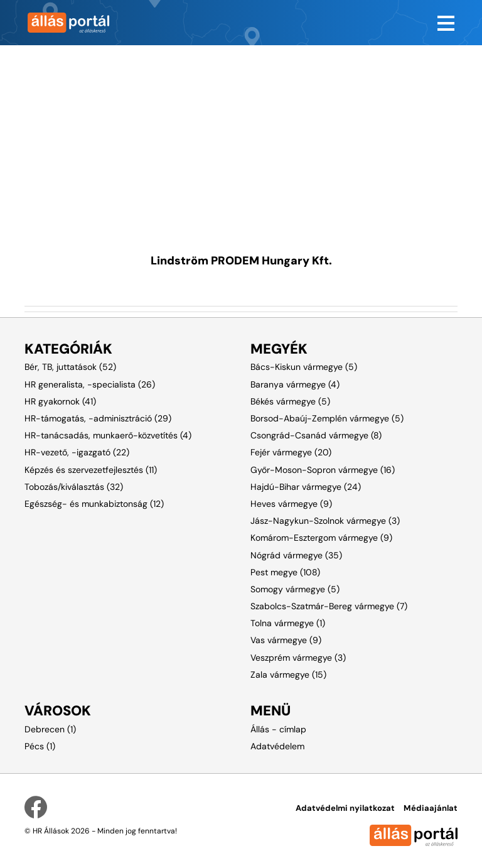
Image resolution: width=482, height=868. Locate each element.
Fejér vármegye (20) (291, 452)
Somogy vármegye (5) (295, 589)
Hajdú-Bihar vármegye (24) (306, 487)
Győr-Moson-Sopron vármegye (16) (323, 470)
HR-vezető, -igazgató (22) (77, 452)
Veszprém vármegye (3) (298, 658)
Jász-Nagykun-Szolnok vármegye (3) (325, 521)
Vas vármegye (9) (286, 640)
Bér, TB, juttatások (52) (70, 367)
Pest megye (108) (285, 572)
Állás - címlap (278, 729)
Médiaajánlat (431, 808)
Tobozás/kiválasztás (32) (74, 487)
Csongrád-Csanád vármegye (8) (316, 435)
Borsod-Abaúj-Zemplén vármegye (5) (327, 418)
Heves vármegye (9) (291, 504)
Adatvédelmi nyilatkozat (345, 808)
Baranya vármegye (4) (295, 384)
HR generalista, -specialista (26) (90, 384)
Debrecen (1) (50, 729)
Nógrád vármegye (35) (296, 555)
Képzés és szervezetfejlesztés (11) (91, 470)
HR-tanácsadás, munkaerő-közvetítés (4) (108, 435)
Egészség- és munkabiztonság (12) (94, 504)
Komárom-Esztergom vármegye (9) (321, 538)
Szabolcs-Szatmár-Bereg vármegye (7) (329, 606)
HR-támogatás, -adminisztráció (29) (98, 418)
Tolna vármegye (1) (288, 623)
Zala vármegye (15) (288, 675)
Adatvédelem (277, 746)
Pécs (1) (40, 746)
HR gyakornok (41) (60, 401)
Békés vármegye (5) (290, 401)
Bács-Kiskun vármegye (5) (304, 367)
